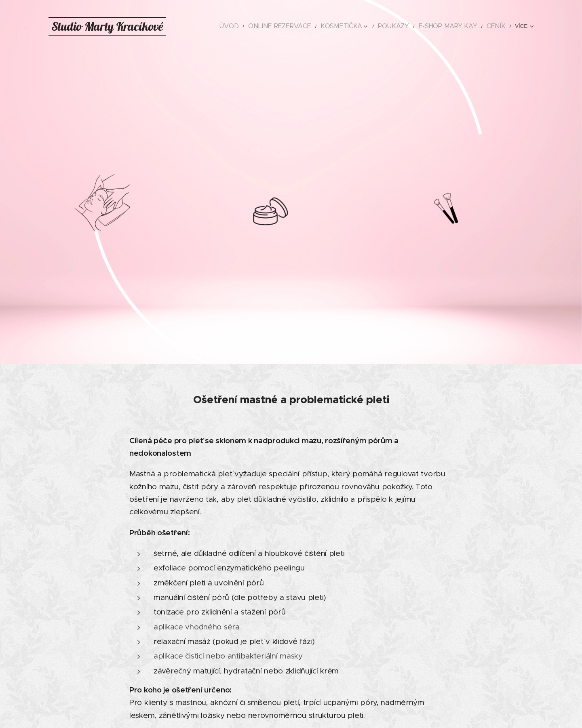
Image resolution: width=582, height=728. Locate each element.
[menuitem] (220, 26)
